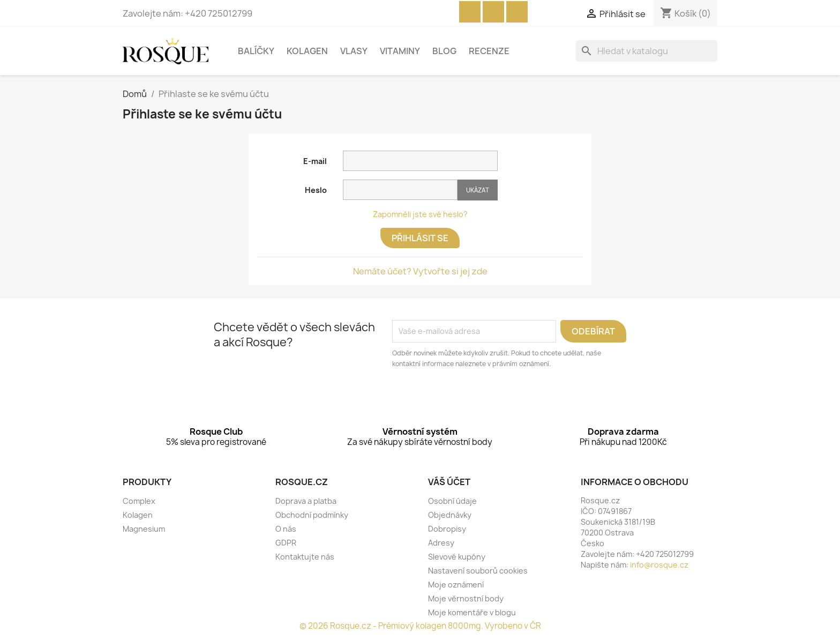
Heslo (316, 190)
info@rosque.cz (659, 565)
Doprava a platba (306, 501)
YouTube (493, 12)
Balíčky (256, 51)
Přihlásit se (420, 238)
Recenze (489, 51)
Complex (139, 501)
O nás (286, 529)
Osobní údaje (452, 501)
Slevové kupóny (457, 557)
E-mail (315, 161)
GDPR (286, 543)
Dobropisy (447, 529)
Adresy (441, 543)
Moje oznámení (456, 585)
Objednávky (450, 515)
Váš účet (449, 482)
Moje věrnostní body (466, 598)
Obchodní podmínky (312, 515)
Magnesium (144, 529)
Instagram (517, 12)
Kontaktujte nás (305, 557)
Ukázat (478, 190)
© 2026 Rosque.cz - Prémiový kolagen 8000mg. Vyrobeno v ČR (420, 626)
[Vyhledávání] (647, 51)
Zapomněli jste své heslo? (420, 214)
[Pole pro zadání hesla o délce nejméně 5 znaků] (400, 190)
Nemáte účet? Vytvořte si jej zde (420, 271)
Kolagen (307, 51)
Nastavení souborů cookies (478, 571)
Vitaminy (400, 51)
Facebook (470, 12)
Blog (444, 51)
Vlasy (354, 51)
